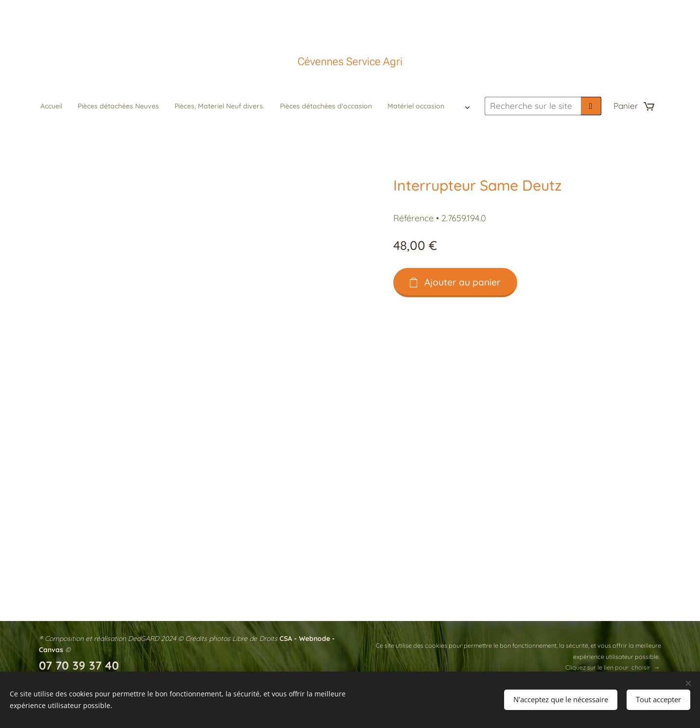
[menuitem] (211, 106)
